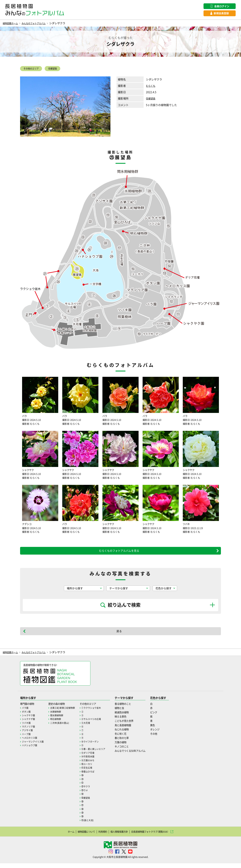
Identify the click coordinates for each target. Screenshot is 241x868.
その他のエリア (33, 70)
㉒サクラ (90, 791)
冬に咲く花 (127, 738)
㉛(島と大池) (92, 825)
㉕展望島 (59, 70)
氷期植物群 (58, 716)
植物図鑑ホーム (12, 24)
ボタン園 (27, 716)
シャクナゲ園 (29, 724)
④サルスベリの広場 (95, 724)
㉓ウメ (88, 795)
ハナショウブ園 (30, 750)
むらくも (151, 87)
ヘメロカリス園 (30, 742)
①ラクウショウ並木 (95, 712)
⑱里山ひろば (92, 776)
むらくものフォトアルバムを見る (119, 554)
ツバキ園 (27, 727)
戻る (119, 635)
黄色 (163, 730)
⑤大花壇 (90, 727)
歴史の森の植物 (59, 708)
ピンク (164, 717)
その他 (164, 738)
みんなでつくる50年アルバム (138, 755)
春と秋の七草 (128, 742)
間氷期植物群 (59, 720)
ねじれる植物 (128, 734)
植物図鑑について (80, 836)
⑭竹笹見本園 (92, 761)
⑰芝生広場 (91, 772)
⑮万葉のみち (92, 765)
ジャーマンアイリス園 (34, 746)
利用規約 (99, 836)
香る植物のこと (129, 708)
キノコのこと (128, 751)
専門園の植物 (28, 708)
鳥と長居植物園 (129, 730)
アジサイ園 (28, 735)
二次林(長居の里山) (62, 727)
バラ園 (25, 712)
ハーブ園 (27, 739)
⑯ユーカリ (91, 768)
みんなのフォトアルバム (40, 24)
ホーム (62, 836)
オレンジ (165, 734)
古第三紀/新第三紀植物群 (65, 712)
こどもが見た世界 (131, 725)
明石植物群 (58, 724)
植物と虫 (125, 712)
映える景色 (127, 721)
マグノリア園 (29, 731)
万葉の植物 (127, 747)
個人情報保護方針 (118, 836)
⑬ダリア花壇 (92, 757)
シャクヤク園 (29, 720)
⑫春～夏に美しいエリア (98, 753)
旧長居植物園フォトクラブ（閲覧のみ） (155, 836)
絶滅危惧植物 (128, 717)
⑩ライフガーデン (94, 746)
